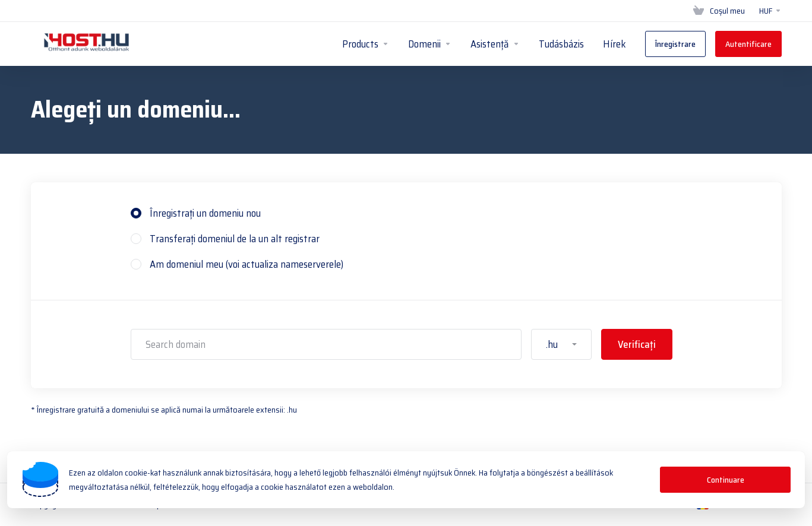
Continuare (726, 480)
